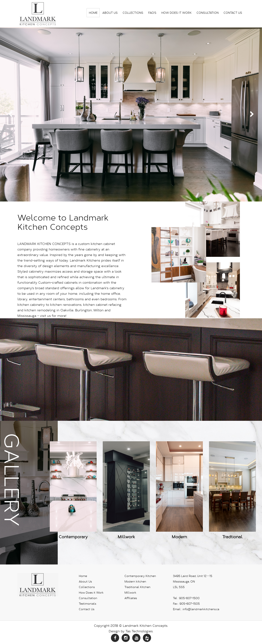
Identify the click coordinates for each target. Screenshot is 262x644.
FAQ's (152, 13)
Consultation (208, 13)
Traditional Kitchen (137, 587)
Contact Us (233, 13)
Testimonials (88, 604)
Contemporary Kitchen (140, 576)
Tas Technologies (139, 631)
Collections (133, 13)
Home (93, 13)
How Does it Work (176, 13)
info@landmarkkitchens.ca (201, 609)
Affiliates (131, 598)
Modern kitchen (135, 581)
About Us (110, 13)
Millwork (130, 592)
